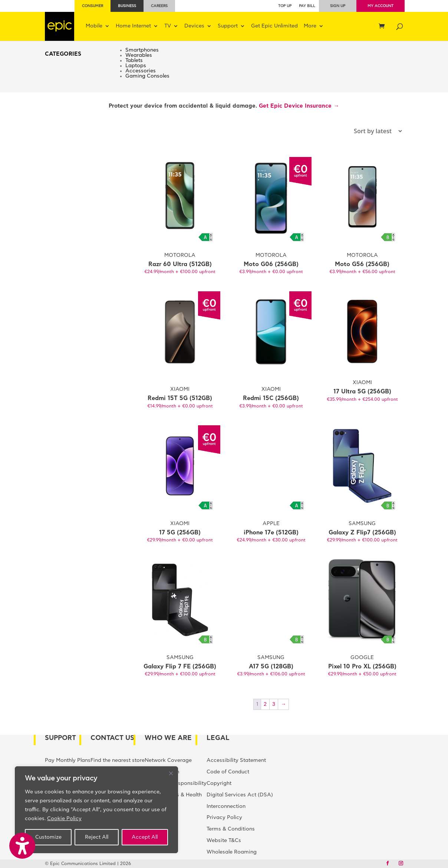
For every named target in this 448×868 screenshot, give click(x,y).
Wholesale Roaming (232, 852)
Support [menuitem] (228, 26)
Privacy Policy (224, 818)
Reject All (97, 837)
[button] (22, 846)
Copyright (219, 783)
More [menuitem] (310, 26)
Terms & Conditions (231, 829)
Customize (48, 837)
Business (127, 6)
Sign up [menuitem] (338, 6)
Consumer (93, 6)
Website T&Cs (224, 841)
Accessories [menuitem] (141, 71)
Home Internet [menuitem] (133, 26)
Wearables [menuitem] (139, 55)
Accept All (145, 837)
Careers (159, 6)
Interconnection (226, 806)
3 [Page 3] (274, 704)
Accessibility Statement (236, 760)
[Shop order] (359, 131)
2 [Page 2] (265, 704)
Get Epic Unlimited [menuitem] (274, 26)
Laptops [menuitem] (136, 66)
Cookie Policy (64, 819)
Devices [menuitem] (194, 26)
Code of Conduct (228, 772)
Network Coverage (168, 760)
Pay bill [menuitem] (307, 6)
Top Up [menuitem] (285, 6)
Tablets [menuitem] (134, 60)
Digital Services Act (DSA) (240, 795)
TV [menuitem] (168, 26)
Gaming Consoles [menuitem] (147, 76)
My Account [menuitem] (381, 6)
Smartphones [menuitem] (142, 50)
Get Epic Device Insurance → (299, 106)
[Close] (171, 773)
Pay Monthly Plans (68, 760)
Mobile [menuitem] (94, 26)
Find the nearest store (118, 760)
